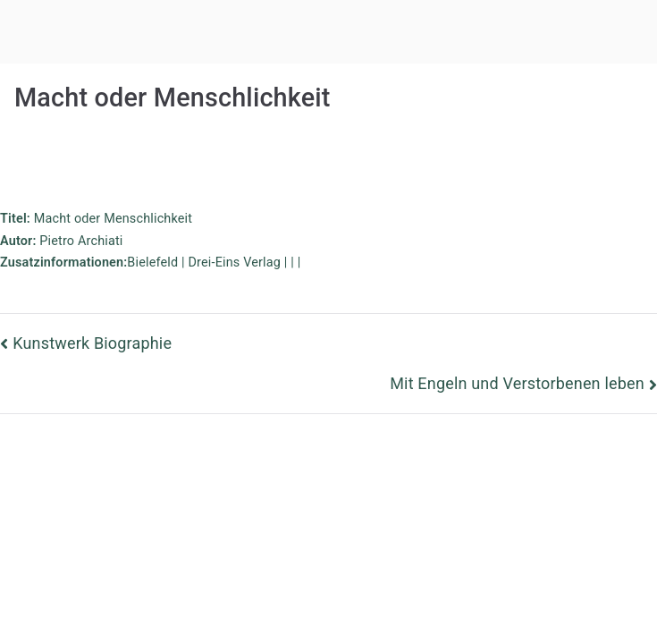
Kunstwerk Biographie (92, 343)
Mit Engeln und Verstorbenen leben (517, 383)
